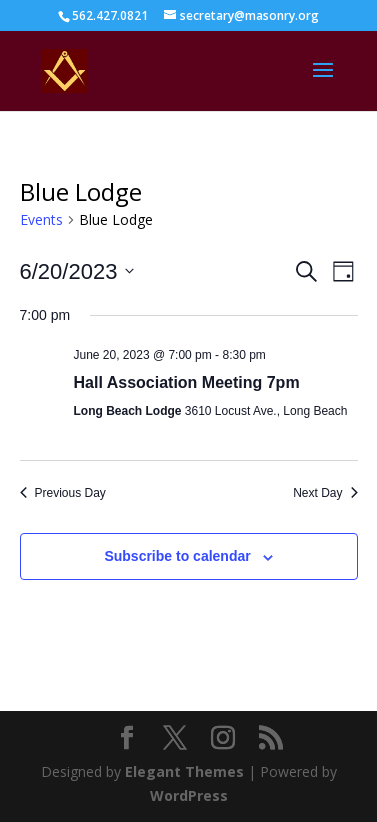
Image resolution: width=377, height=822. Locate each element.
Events (41, 219)
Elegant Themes (184, 771)
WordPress (189, 795)
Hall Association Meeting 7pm (187, 382)
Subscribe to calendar (177, 556)
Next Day (325, 493)
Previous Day (63, 493)
